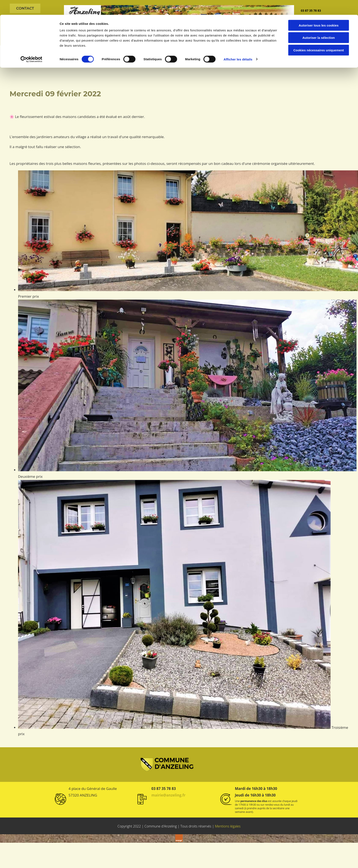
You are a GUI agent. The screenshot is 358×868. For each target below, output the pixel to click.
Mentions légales (228, 826)
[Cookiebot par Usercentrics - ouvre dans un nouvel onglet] (31, 45)
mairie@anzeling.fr (168, 795)
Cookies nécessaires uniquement (319, 35)
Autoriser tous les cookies (319, 11)
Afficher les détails (238, 44)
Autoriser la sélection (319, 23)
